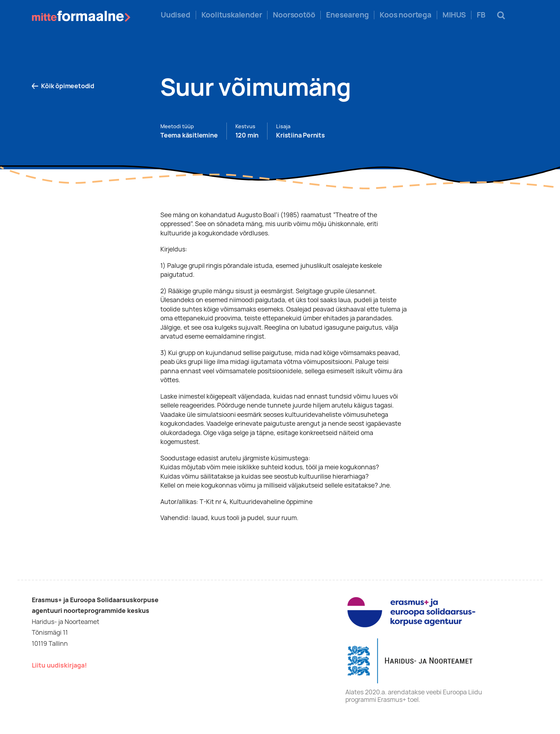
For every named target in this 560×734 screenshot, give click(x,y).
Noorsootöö (294, 15)
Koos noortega (405, 15)
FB (481, 15)
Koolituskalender (232, 15)
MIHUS (454, 15)
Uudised (176, 15)
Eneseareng (347, 15)
